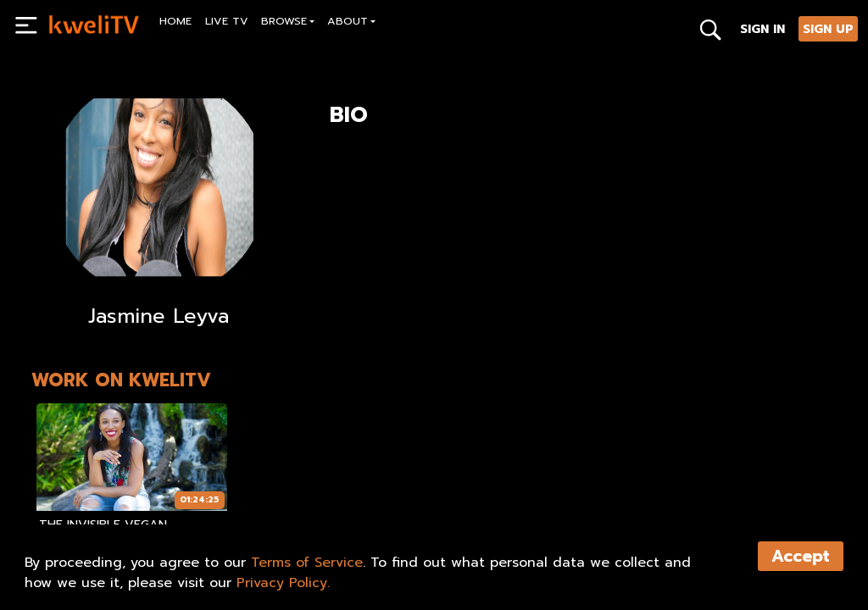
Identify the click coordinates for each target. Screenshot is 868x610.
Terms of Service (307, 563)
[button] (288, 23)
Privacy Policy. (283, 583)
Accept (801, 556)
